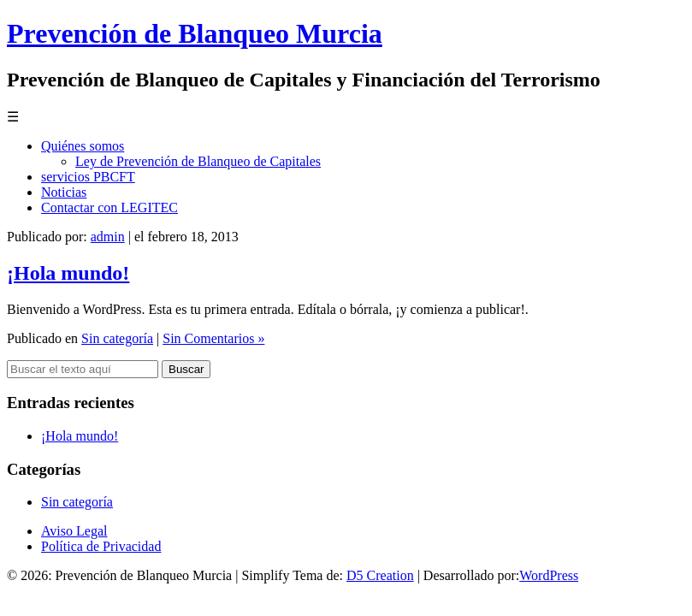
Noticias (64, 192)
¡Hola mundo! (68, 273)
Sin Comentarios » (213, 338)
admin (108, 237)
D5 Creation (380, 575)
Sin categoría (117, 338)
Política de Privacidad (101, 546)
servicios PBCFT (88, 177)
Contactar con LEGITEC (109, 207)
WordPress (549, 575)
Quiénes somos (83, 146)
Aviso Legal (74, 531)
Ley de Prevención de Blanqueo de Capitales (198, 161)
